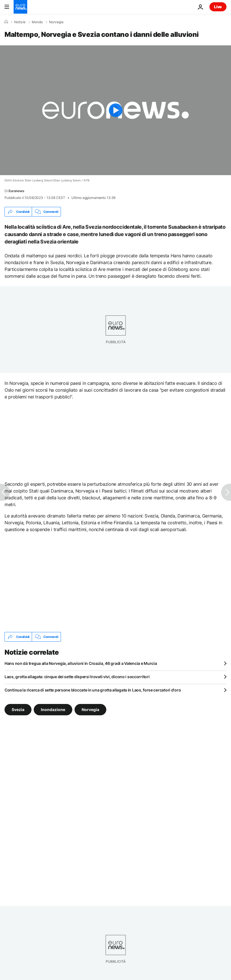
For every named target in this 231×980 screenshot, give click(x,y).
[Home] (6, 22)
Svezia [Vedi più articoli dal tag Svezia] (18, 709)
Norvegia (56, 22)
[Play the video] (115, 110)
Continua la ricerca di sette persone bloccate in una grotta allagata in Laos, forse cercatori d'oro (93, 690)
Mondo (37, 22)
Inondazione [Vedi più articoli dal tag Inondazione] (53, 709)
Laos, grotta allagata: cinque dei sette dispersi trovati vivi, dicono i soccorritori (77, 677)
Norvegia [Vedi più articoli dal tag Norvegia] (90, 709)
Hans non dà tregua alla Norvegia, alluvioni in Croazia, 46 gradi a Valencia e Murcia (81, 663)
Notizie (20, 22)
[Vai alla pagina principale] (20, 7)
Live (218, 7)
